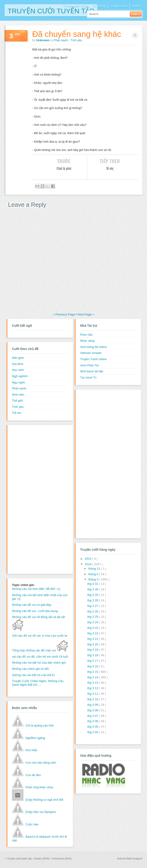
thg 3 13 (93, 683)
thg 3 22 (93, 633)
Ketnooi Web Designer (130, 859)
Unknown (43, 40)
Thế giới (17, 401)
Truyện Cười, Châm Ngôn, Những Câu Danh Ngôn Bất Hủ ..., (38, 683)
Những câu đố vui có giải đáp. (32, 605)
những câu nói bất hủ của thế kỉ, (33, 675)
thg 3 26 (93, 611)
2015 (89, 559)
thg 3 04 (93, 732)
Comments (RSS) (62, 859)
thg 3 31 (93, 584)
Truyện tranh (119, 6)
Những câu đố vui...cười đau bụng (35, 611)
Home (136, 6)
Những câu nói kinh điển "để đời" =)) (36, 589)
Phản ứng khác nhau (39, 787)
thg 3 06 (93, 721)
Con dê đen (33, 775)
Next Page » (86, 314)
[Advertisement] (30, 499)
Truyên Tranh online (93, 359)
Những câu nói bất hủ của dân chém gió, (39, 663)
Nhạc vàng (87, 341)
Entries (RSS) (42, 859)
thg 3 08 (93, 710)
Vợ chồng (99, 6)
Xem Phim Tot (89, 365)
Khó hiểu (31, 750)
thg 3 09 (93, 705)
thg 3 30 (93, 589)
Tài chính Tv (88, 378)
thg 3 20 (93, 644)
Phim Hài (86, 335)
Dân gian (18, 358)
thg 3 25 (93, 617)
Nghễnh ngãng (35, 738)
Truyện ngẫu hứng (75, 6)
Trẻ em (17, 413)
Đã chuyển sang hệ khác (77, 34)
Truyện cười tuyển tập (51, 10)
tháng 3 (94, 579)
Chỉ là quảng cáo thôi (40, 725)
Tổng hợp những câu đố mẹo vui (40, 650)
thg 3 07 (93, 716)
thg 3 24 (93, 622)
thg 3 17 (93, 661)
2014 (89, 564)
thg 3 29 (93, 595)
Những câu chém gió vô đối (30, 669)
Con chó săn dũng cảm (41, 763)
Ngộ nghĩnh (20, 376)
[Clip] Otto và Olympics (41, 812)
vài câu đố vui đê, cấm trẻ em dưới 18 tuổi (40, 657)
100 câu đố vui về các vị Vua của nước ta (40, 636)
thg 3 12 (93, 688)
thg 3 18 (93, 655)
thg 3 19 (93, 650)
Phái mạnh (61, 40)
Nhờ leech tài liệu (92, 371)
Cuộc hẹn (32, 824)
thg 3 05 (93, 727)
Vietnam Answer (91, 353)
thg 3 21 (93, 639)
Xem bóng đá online (93, 347)
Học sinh (18, 370)
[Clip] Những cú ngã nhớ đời (44, 800)
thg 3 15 (93, 672)
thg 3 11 (93, 694)
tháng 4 (94, 574)
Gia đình (18, 364)
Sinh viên (18, 395)
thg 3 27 (93, 606)
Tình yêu (76, 40)
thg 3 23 (93, 628)
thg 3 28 (93, 600)
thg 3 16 (93, 666)
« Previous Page (64, 314)
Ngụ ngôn (19, 382)
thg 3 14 (93, 677)
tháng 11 (95, 569)
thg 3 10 (93, 699)
